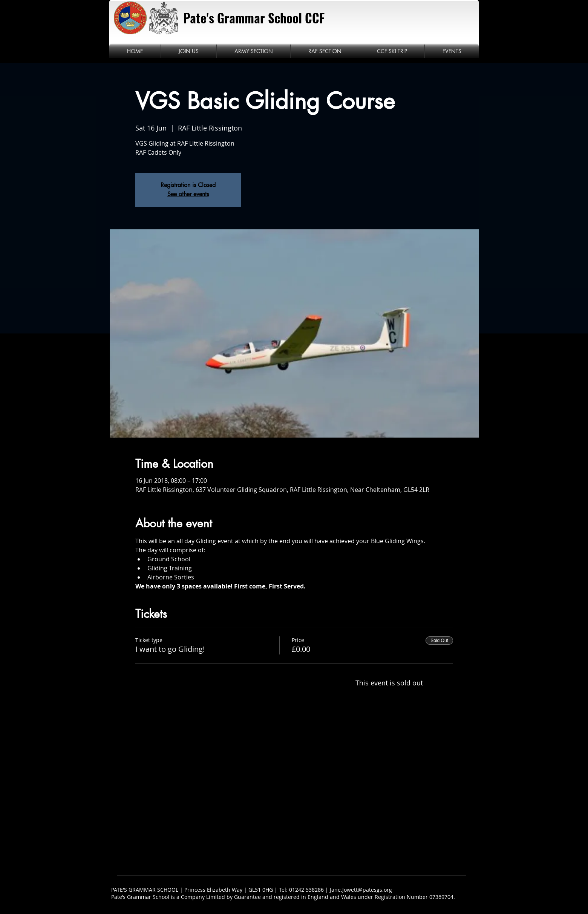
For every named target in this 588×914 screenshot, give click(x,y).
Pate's (199, 18)
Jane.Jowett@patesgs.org (361, 890)
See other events (188, 194)
